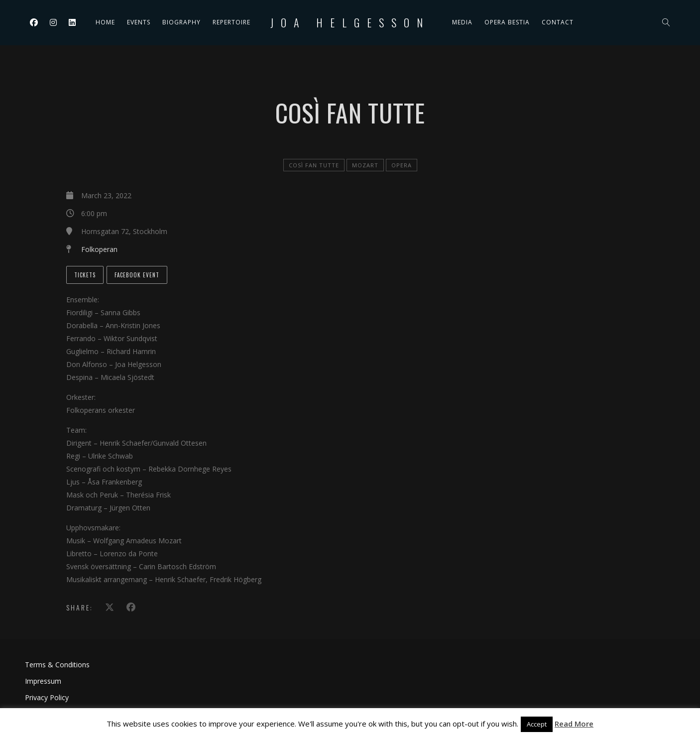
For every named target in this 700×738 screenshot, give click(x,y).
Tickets (85, 275)
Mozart (365, 165)
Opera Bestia (507, 22)
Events (139, 22)
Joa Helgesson (350, 22)
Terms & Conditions (57, 665)
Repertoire (232, 22)
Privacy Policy (47, 697)
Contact (558, 22)
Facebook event (137, 275)
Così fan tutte (314, 165)
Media (462, 22)
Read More (574, 724)
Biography (181, 22)
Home (105, 22)
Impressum (43, 681)
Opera (402, 165)
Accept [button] (537, 724)
